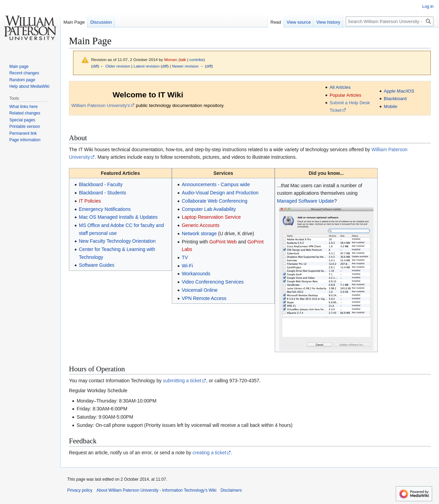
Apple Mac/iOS (399, 91)
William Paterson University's (101, 105)
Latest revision (146, 66)
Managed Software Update (306, 201)
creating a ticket (209, 453)
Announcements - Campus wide (216, 184)
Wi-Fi (187, 266)
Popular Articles (345, 95)
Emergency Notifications (105, 209)
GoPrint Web (223, 242)
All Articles (340, 87)
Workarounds (196, 274)
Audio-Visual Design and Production (220, 193)
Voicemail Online (200, 290)
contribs (196, 59)
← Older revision (115, 66)
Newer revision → (188, 66)
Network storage (199, 233)
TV (185, 257)
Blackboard (395, 99)
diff (95, 66)
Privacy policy (80, 490)
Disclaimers (231, 490)
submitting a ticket (182, 381)
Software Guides (97, 265)
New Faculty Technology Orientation (117, 241)
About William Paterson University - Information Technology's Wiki (156, 490)
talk (183, 59)
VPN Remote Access (204, 298)
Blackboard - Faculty (101, 184)
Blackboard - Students (103, 193)
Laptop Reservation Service (211, 217)
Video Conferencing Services (213, 282)
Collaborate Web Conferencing (215, 201)
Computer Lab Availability (209, 209)
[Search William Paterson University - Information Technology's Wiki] (390, 21)
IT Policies (90, 201)
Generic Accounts (201, 225)
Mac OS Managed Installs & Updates (118, 217)
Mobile (390, 106)
